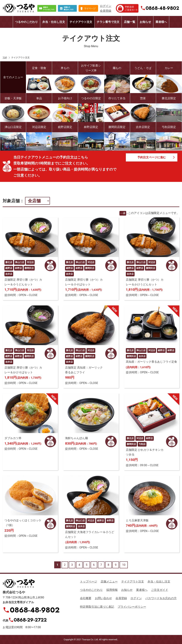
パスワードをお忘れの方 (161, 598)
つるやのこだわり (26, 22)
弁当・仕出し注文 (54, 22)
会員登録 (106, 11)
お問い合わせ (103, 598)
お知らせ (145, 22)
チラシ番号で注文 (108, 22)
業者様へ (161, 22)
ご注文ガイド (160, 590)
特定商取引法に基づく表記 (97, 607)
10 (124, 565)
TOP (5, 58)
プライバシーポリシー (132, 607)
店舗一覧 (130, 22)
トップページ (89, 582)
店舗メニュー (109, 582)
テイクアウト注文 (81, 22)
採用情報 (112, 590)
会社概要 (86, 598)
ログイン (106, 6)
